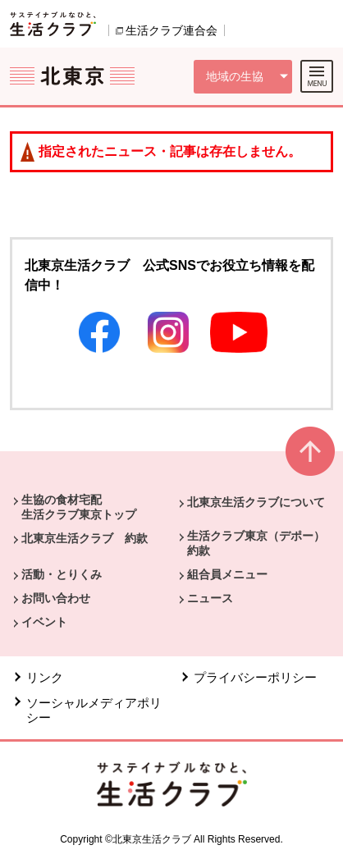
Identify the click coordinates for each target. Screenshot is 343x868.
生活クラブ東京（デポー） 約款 (262, 543)
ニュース (210, 598)
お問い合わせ (56, 598)
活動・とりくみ (62, 574)
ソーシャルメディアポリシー (94, 710)
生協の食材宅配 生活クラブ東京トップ (79, 507)
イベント (44, 622)
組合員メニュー (227, 574)
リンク (45, 677)
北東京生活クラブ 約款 (85, 538)
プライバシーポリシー (255, 677)
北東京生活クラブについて (256, 502)
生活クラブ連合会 (171, 30)
